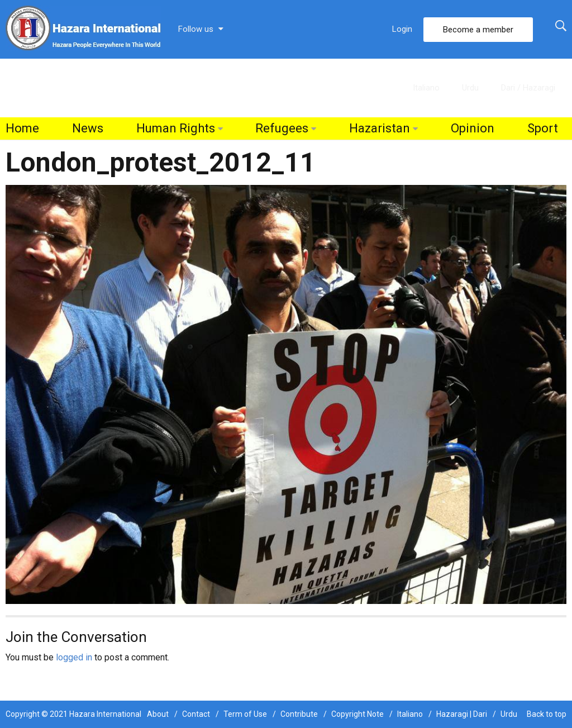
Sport (543, 128)
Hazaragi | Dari (462, 714)
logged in (74, 657)
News (88, 128)
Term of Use (245, 714)
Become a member (478, 30)
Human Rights (176, 128)
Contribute (299, 714)
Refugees (282, 128)
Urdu (470, 88)
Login (402, 29)
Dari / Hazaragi (528, 88)
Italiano (426, 88)
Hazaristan (380, 128)
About (158, 714)
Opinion (473, 128)
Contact (196, 714)
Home (22, 128)
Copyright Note (357, 714)
